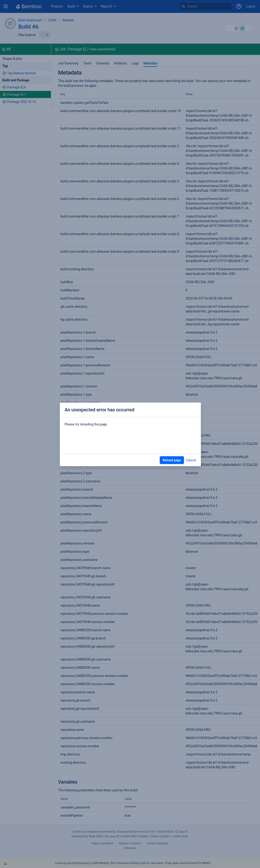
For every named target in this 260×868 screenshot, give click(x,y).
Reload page (172, 460)
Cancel (191, 460)
